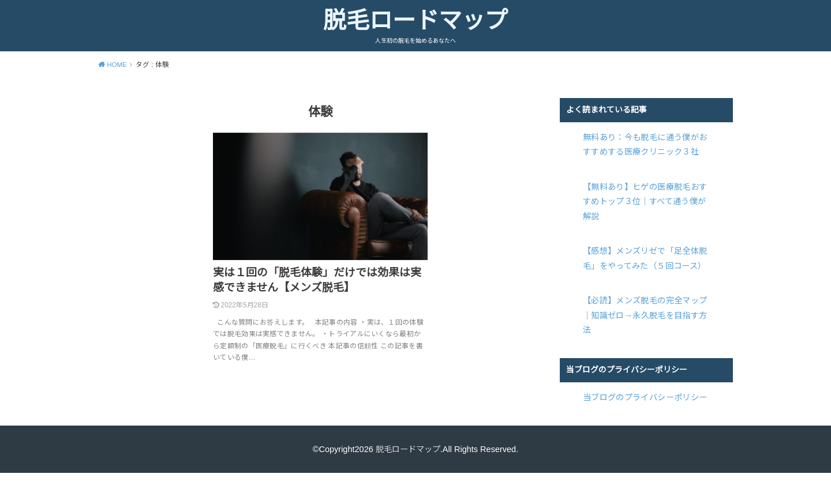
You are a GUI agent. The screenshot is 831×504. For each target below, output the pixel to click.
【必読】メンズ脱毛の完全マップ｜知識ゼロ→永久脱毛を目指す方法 (645, 314)
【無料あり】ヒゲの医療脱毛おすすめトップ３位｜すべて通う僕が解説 (645, 201)
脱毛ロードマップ (415, 20)
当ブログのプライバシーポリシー (645, 396)
